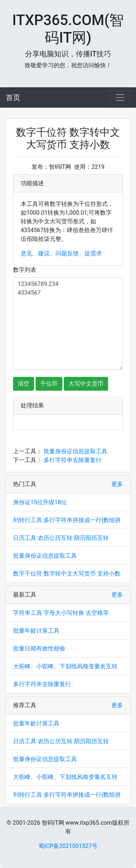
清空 (24, 384)
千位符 (49, 384)
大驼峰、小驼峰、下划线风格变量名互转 (65, 666)
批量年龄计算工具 (36, 631)
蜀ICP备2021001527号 (68, 846)
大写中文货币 (86, 384)
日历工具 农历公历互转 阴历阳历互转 (61, 538)
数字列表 (25, 270)
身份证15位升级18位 (40, 502)
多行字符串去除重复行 (73, 460)
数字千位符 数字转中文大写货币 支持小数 (67, 574)
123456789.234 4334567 (68, 323)
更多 (117, 484)
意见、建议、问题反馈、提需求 (61, 253)
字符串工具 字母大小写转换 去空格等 (61, 613)
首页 (13, 97)
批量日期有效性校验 (39, 648)
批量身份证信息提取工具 (75, 451)
